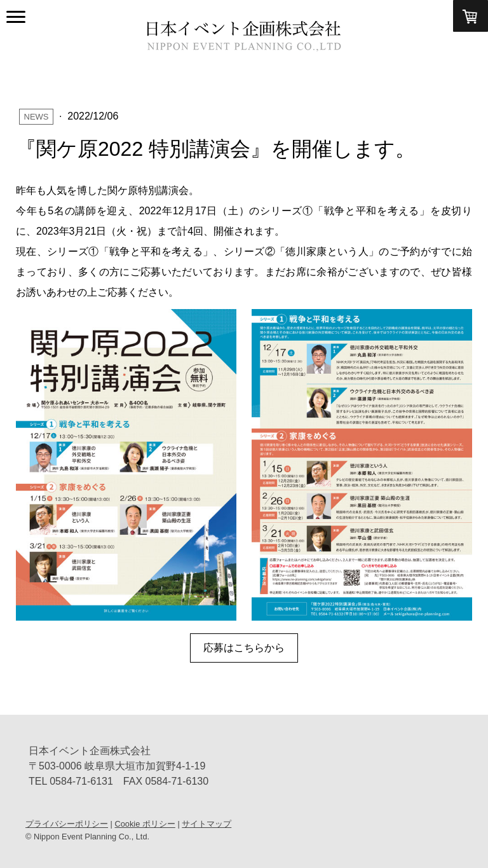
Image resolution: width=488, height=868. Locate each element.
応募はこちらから (244, 648)
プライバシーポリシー (67, 824)
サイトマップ (207, 824)
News (37, 117)
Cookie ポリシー (145, 824)
